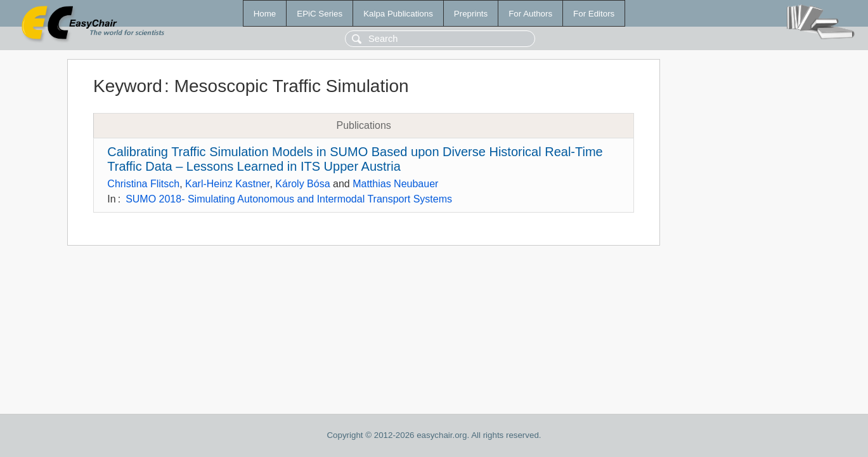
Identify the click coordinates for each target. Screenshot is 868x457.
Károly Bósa (302, 184)
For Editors (594, 14)
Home (265, 14)
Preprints (471, 14)
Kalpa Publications (398, 14)
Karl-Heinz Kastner (227, 184)
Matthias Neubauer (395, 184)
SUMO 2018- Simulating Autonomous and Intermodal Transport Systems (289, 199)
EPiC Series (320, 14)
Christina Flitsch (143, 184)
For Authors (530, 14)
